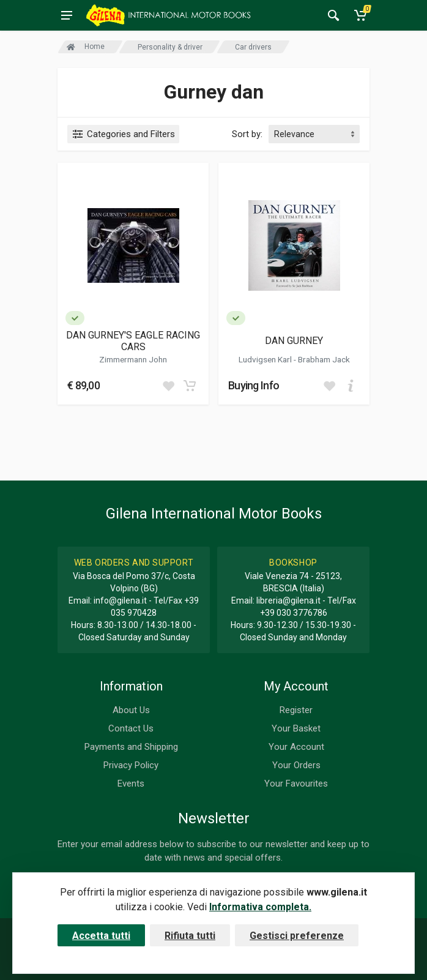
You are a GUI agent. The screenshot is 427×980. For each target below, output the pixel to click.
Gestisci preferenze (297, 936)
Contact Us (131, 728)
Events (131, 784)
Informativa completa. (260, 907)
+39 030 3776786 (294, 613)
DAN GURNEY (294, 341)
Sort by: (247, 134)
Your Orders (296, 765)
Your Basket (296, 728)
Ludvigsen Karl (266, 359)
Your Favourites (296, 784)
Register (296, 710)
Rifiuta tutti (190, 936)
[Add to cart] (190, 386)
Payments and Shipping (131, 747)
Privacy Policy (131, 765)
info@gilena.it (120, 600)
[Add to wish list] (168, 386)
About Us (131, 710)
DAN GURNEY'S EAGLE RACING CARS (133, 341)
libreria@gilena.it (288, 600)
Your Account (296, 747)
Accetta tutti (101, 936)
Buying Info (254, 385)
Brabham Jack (324, 359)
